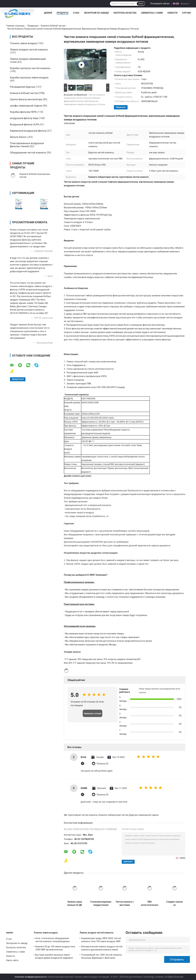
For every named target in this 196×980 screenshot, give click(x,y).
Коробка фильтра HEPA (23, 112)
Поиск (141, 4)
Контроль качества (125, 13)
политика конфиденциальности (31, 977)
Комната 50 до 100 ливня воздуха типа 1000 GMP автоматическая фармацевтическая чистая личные (55, 949)
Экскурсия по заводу (97, 13)
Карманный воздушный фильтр (28, 131)
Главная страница (15, 26)
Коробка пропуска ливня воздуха (29, 78)
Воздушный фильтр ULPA (24, 124)
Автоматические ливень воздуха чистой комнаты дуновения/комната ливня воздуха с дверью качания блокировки (102, 949)
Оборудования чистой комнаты (28, 153)
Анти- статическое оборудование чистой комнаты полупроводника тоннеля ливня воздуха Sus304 (52, 940)
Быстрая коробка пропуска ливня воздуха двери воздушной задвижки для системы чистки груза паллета (54, 957)
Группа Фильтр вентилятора (26, 99)
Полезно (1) (102, 764)
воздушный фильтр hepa (24, 118)
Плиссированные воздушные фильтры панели (27, 145)
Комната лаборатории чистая (113, 815)
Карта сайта (12, 960)
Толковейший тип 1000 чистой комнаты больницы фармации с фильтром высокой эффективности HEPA (102, 957)
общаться (121, 107)
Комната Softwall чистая (53, 26)
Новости (172, 13)
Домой (48, 13)
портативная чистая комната (83, 815)
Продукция (33, 26)
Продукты (62, 13)
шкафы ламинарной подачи (26, 106)
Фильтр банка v (19, 137)
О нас (76, 13)
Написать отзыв (93, 713)
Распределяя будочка (23, 87)
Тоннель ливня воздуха (24, 43)
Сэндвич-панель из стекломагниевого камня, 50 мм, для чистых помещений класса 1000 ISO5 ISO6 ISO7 (175, 903)
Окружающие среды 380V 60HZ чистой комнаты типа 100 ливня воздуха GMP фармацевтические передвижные (101, 940)
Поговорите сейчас (160, 4)
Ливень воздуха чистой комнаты (29, 50)
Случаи (186, 13)
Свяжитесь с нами (152, 13)
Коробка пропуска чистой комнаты (30, 68)
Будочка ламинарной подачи (144, 815)
